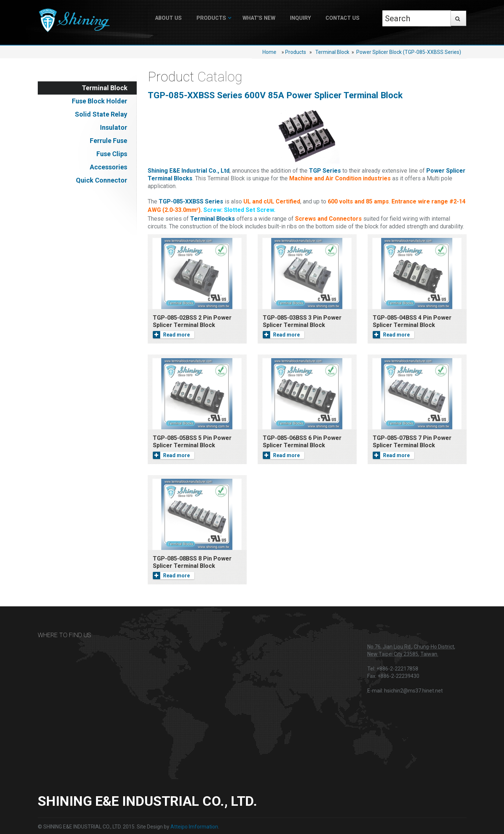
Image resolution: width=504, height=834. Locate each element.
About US (168, 18)
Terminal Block (332, 52)
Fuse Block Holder (100, 101)
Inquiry (300, 18)
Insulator (114, 127)
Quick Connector (102, 180)
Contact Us (343, 18)
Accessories (108, 167)
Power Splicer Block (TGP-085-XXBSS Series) (409, 52)
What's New (259, 18)
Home (269, 52)
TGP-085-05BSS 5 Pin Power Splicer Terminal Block (192, 442)
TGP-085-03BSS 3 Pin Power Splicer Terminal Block (302, 321)
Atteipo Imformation (194, 827)
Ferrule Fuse (108, 141)
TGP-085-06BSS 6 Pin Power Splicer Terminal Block (302, 442)
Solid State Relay (101, 114)
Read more (171, 335)
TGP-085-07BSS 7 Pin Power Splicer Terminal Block (412, 442)
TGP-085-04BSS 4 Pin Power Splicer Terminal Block (412, 321)
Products (211, 18)
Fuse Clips (112, 154)
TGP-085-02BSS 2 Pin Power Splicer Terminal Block (192, 321)
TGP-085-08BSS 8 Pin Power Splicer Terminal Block (192, 562)
